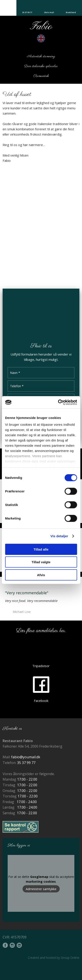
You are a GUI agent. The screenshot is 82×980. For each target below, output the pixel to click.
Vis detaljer (59, 536)
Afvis (41, 575)
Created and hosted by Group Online (54, 958)
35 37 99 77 (26, 763)
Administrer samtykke (41, 889)
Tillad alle (41, 549)
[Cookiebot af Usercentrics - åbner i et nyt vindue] (58, 402)
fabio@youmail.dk (26, 757)
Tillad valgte (41, 562)
